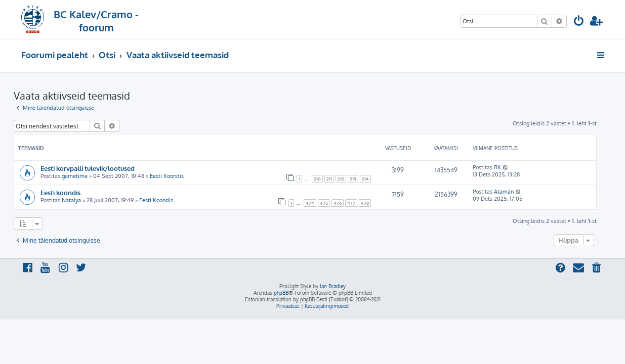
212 (348, 179)
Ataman (511, 192)
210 (325, 179)
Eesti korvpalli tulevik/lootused (95, 168)
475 (331, 203)
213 (361, 179)
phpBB (281, 293)
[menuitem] (579, 22)
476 (345, 203)
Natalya (79, 200)
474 (318, 203)
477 (359, 203)
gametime (82, 176)
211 (337, 179)
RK (505, 167)
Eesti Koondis (174, 176)
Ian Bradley (333, 286)
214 (373, 179)
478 (372, 203)
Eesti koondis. (69, 192)
